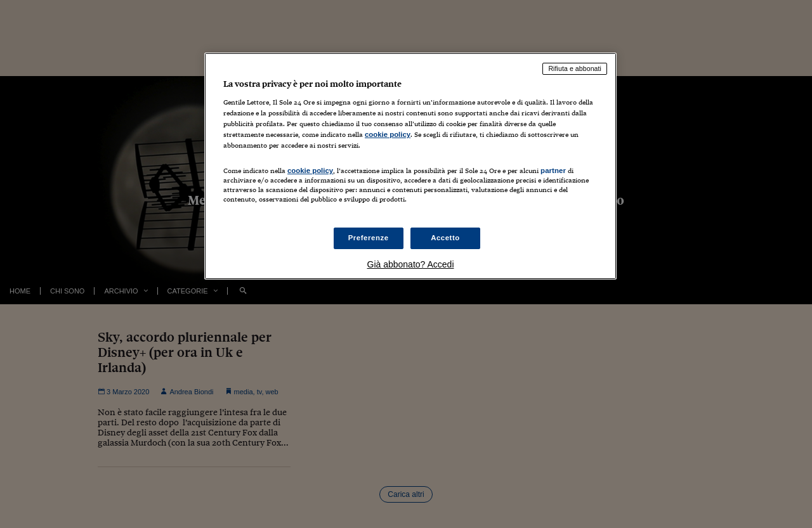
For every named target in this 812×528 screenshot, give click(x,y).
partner (553, 171)
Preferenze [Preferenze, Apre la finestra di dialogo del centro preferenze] (369, 238)
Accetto (445, 238)
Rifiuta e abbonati (575, 68)
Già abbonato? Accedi (411, 264)
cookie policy (388, 134)
